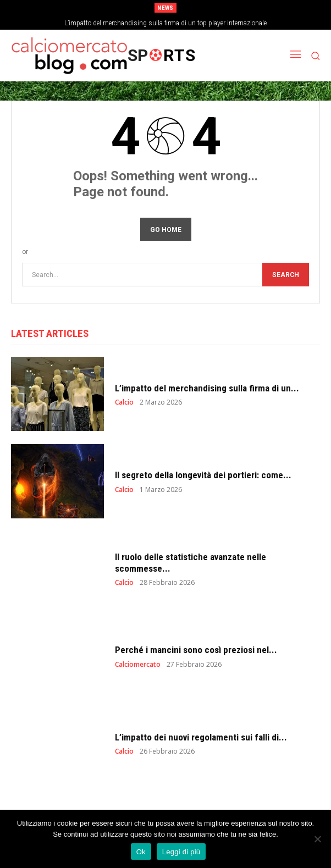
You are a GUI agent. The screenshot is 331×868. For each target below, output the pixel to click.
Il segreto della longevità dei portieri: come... (203, 475)
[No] (317, 839)
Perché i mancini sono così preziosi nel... (196, 650)
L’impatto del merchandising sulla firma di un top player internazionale (165, 23)
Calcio (124, 402)
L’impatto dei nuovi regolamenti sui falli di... (201, 737)
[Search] (286, 275)
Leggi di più (181, 852)
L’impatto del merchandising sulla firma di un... (207, 388)
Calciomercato (138, 665)
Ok (141, 852)
